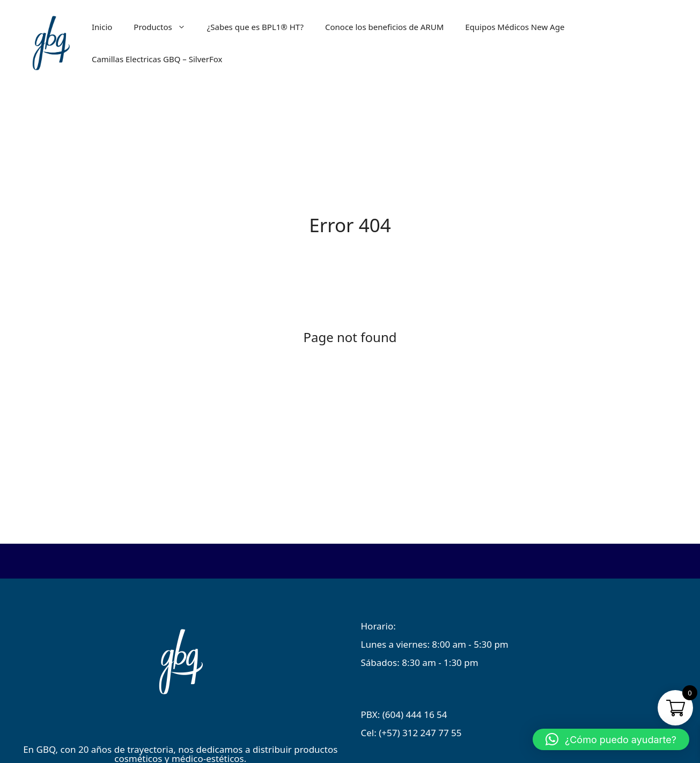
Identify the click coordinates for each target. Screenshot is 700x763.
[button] (611, 739)
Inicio (102, 27)
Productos (165, 27)
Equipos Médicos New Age (515, 27)
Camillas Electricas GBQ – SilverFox (157, 59)
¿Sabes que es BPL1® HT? (255, 27)
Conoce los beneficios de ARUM (384, 27)
